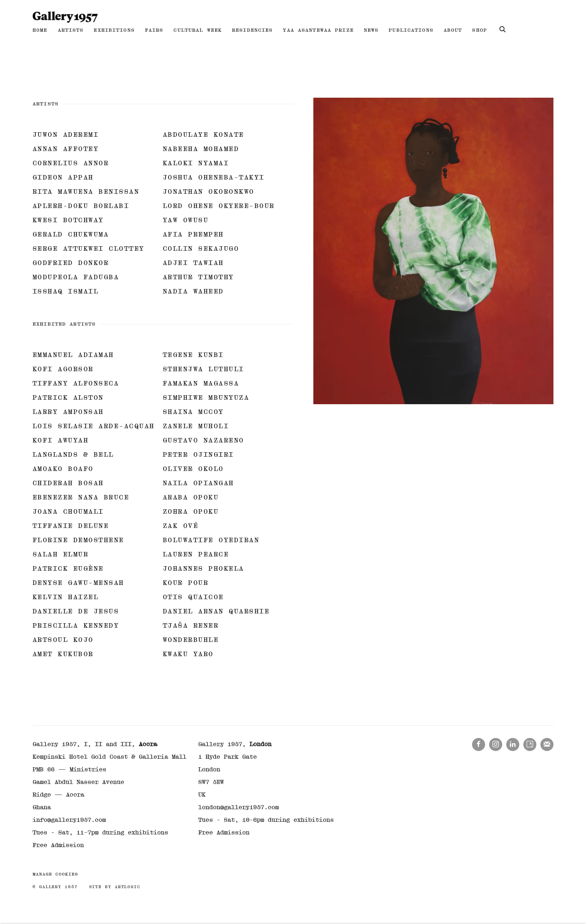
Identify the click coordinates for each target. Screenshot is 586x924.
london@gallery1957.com (238, 807)
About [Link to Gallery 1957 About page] (453, 30)
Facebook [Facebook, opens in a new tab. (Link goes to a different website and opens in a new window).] (479, 744)
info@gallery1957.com (69, 820)
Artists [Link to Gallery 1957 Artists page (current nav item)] (71, 30)
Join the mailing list (547, 744)
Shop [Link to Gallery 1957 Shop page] (480, 30)
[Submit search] (503, 28)
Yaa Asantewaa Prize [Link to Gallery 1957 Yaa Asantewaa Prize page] (318, 30)
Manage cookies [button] (55, 874)
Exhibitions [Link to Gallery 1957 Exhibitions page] (114, 30)
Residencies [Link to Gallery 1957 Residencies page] (252, 30)
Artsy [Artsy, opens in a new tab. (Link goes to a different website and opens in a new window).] (530, 744)
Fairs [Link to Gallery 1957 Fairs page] (154, 30)
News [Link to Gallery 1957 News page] (371, 30)
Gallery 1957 (65, 17)
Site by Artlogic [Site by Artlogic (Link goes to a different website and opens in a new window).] (115, 887)
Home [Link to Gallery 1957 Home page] (40, 30)
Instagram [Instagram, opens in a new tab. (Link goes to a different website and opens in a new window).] (496, 744)
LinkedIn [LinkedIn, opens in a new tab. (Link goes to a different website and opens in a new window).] (513, 744)
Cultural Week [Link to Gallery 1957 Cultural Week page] (198, 30)
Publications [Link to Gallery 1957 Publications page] (411, 30)
